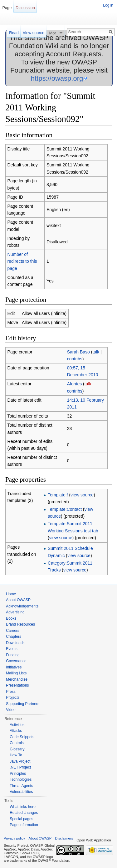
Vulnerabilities (21, 792)
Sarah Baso (78, 352)
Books (11, 618)
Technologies (21, 779)
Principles (18, 774)
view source (82, 495)
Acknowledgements (22, 606)
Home (11, 594)
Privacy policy (14, 838)
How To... (17, 755)
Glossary (17, 749)
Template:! (58, 495)
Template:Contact (65, 509)
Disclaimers (64, 838)
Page (7, 8)
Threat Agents (21, 786)
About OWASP (18, 600)
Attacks (16, 731)
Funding (13, 655)
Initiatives (14, 667)
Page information (24, 825)
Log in (108, 5)
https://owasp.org (57, 78)
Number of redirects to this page (22, 261)
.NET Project (20, 767)
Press (11, 692)
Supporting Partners (23, 704)
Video (11, 710)
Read (14, 33)
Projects (13, 698)
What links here (23, 807)
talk (96, 352)
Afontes (74, 384)
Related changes (24, 813)
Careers (13, 631)
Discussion (25, 8)
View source (34, 33)
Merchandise (17, 679)
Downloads (15, 643)
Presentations (17, 685)
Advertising (15, 612)
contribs (75, 359)
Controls (17, 743)
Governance (16, 661)
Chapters (14, 637)
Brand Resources (20, 624)
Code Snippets (22, 737)
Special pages (21, 819)
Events (12, 649)
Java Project (20, 761)
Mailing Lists (16, 673)
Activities (17, 725)
